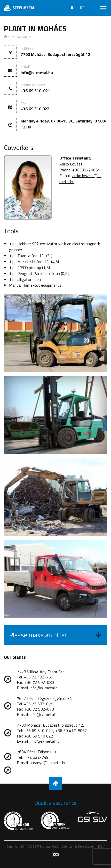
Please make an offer (55, 635)
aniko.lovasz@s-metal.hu (80, 179)
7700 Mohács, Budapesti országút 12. (56, 54)
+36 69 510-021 (35, 91)
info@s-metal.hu (37, 73)
